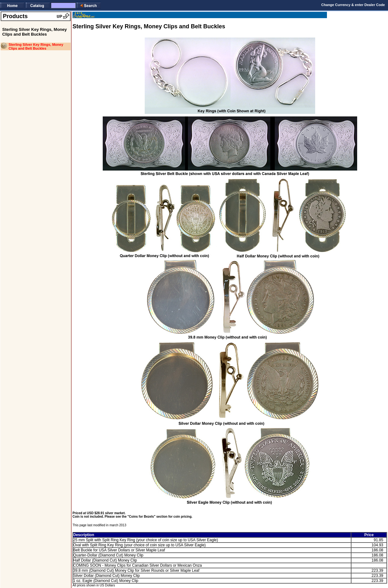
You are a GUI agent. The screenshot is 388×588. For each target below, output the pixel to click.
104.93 (377, 545)
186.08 (377, 550)
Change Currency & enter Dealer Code (353, 5)
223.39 (377, 570)
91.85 (378, 540)
